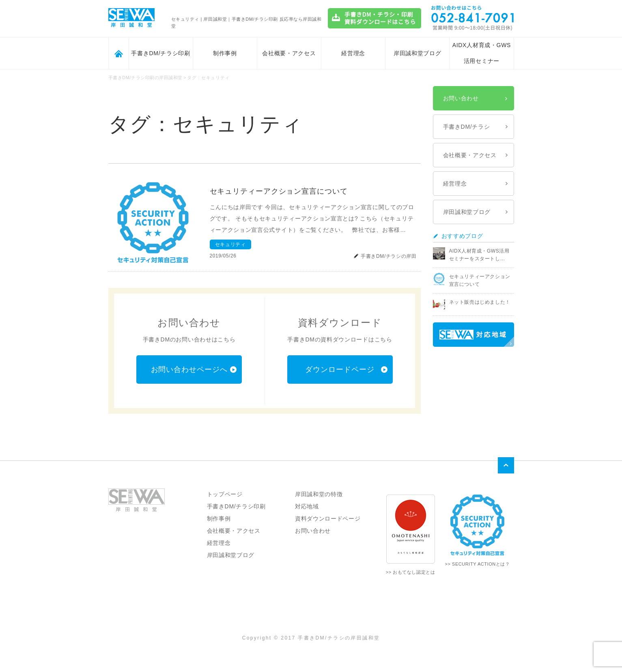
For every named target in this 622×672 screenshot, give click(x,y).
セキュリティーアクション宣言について (279, 191)
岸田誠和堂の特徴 (319, 494)
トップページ (225, 494)
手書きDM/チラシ (467, 127)
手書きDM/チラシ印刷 (160, 53)
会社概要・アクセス (289, 53)
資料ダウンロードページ (328, 519)
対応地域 (307, 506)
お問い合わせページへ (189, 369)
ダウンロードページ (340, 369)
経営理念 (353, 53)
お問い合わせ (461, 98)
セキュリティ (230, 244)
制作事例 (225, 53)
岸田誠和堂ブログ (418, 53)
